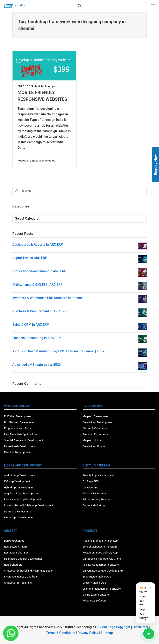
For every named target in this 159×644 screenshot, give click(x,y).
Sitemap (107, 633)
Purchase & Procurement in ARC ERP (39, 311)
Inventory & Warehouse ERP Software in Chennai (48, 298)
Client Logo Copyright (115, 627)
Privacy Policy (88, 633)
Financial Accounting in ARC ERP (37, 338)
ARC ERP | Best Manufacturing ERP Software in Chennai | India (58, 351)
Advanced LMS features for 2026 (37, 365)
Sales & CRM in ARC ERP (31, 325)
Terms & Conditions (61, 633)
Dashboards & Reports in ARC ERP (38, 245)
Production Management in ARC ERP (39, 271)
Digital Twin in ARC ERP (30, 258)
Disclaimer (140, 627)
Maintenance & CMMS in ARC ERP (38, 285)
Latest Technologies (45, 86)
